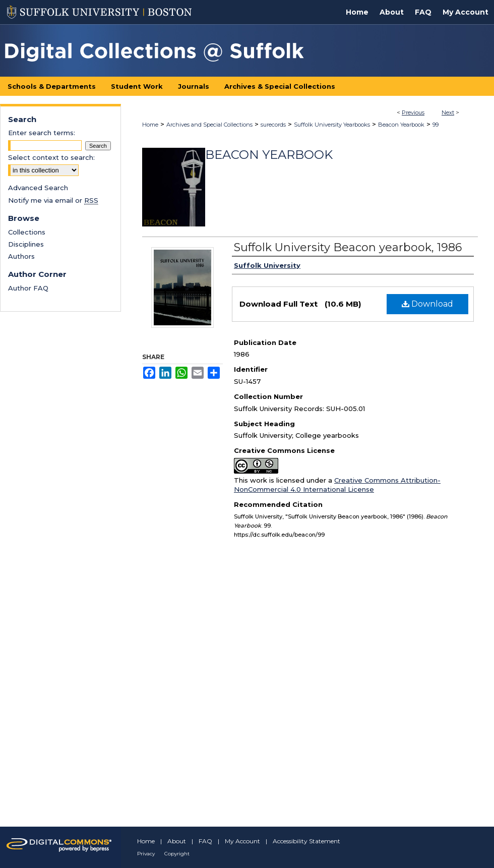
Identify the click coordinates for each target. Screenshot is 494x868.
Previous (413, 112)
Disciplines (26, 244)
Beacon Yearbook (401, 125)
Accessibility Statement (306, 841)
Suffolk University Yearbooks (332, 125)
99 (436, 125)
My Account (242, 841)
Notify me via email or (53, 200)
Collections (27, 232)
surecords (273, 125)
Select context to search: (51, 157)
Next (448, 112)
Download (427, 304)
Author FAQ (28, 288)
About (177, 841)
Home (150, 125)
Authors (21, 256)
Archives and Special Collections (209, 125)
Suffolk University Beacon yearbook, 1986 (348, 247)
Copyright (177, 854)
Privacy (146, 854)
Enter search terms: (42, 133)
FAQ (205, 841)
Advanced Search (38, 188)
